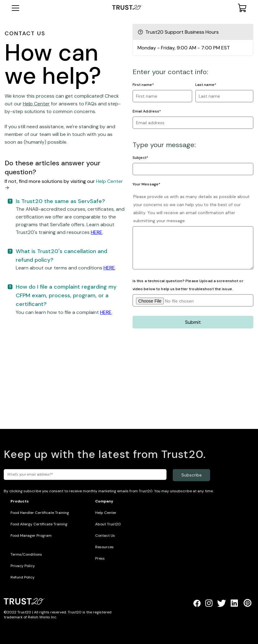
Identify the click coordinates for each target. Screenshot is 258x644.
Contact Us (105, 536)
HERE (97, 232)
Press (100, 558)
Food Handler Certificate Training (40, 513)
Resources (104, 547)
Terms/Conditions (26, 554)
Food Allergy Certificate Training (39, 524)
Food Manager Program (31, 536)
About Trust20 (108, 524)
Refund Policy (23, 577)
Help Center (36, 104)
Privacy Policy (23, 566)
